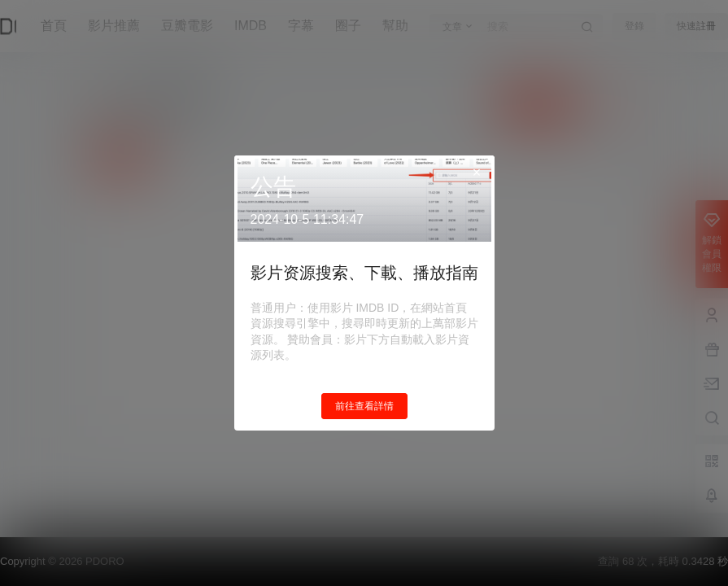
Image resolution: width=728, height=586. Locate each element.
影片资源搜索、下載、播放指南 (364, 273)
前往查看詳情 (364, 406)
